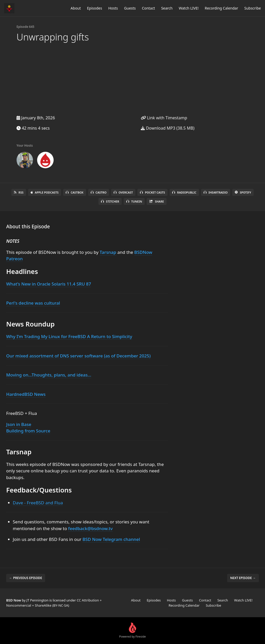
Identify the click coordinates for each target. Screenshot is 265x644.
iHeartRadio (216, 192)
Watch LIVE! (189, 8)
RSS (19, 192)
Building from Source (28, 431)
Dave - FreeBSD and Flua (38, 503)
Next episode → (243, 578)
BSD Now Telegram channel (111, 539)
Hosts (113, 8)
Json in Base (19, 424)
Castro (99, 192)
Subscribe (253, 8)
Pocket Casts (152, 192)
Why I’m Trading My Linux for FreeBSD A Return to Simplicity (69, 336)
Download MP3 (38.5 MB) (168, 128)
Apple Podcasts (45, 192)
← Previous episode (26, 578)
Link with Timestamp (164, 118)
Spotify (243, 192)
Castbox (74, 192)
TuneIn (134, 201)
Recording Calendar (221, 8)
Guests (130, 8)
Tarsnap (108, 252)
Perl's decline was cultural (33, 303)
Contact (149, 8)
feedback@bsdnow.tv (90, 528)
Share (157, 201)
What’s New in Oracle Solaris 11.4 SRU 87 (49, 284)
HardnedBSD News (26, 394)
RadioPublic (184, 192)
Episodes (95, 8)
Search (167, 8)
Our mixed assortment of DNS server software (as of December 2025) (78, 356)
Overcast (123, 192)
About (76, 8)
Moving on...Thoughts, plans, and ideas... (49, 375)
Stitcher (110, 201)
